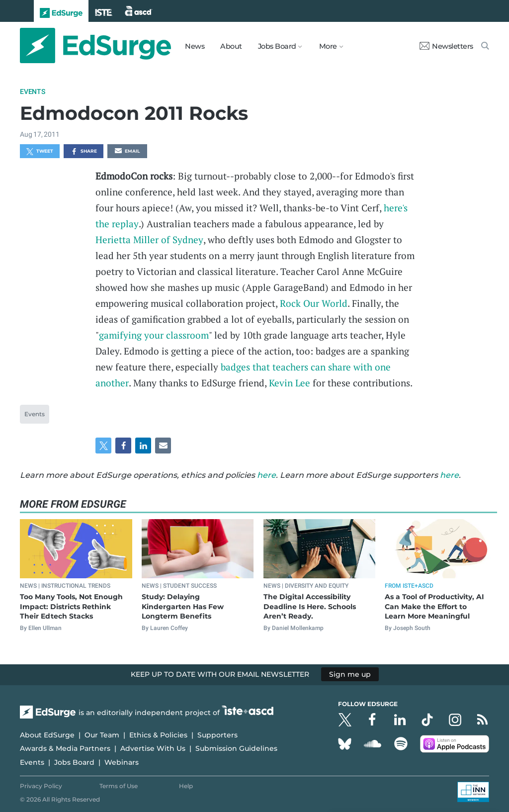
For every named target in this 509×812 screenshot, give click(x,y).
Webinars (122, 762)
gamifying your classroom (154, 335)
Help (186, 786)
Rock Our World (314, 303)
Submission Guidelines (236, 748)
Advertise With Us (153, 748)
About (231, 46)
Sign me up (350, 674)
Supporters (217, 735)
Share (84, 152)
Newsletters (446, 46)
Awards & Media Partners (65, 748)
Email (127, 152)
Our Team (102, 735)
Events (33, 91)
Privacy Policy (41, 786)
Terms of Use (119, 786)
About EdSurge (47, 735)
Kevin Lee (290, 383)
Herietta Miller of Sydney (149, 239)
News (195, 46)
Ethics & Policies (158, 735)
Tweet (40, 152)
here (266, 475)
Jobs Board (74, 762)
